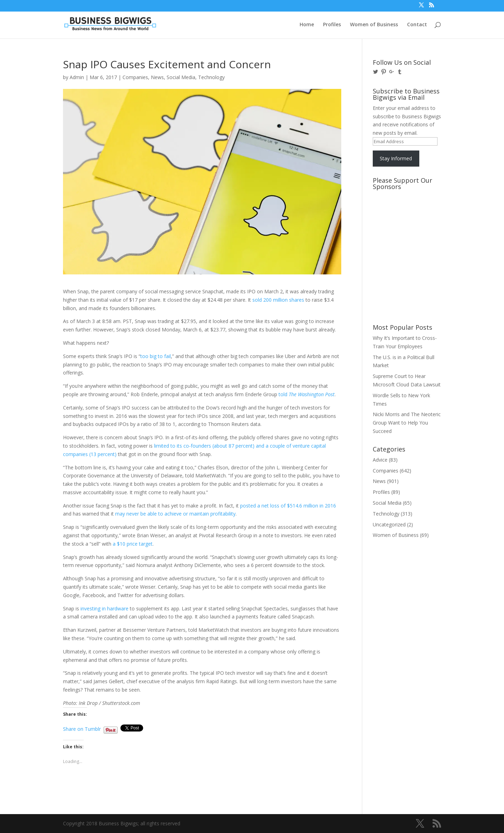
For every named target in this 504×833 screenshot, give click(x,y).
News (157, 77)
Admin (77, 77)
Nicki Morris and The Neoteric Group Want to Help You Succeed (407, 423)
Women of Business (374, 25)
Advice (380, 460)
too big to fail (156, 356)
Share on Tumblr (82, 728)
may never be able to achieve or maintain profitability (175, 514)
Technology (211, 77)
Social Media (181, 77)
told (307, 394)
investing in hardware (104, 608)
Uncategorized (389, 524)
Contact (417, 25)
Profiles (332, 25)
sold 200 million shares (278, 300)
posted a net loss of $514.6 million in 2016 (288, 506)
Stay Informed (396, 158)
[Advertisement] (404, 219)
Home (307, 25)
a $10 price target (133, 544)
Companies (135, 77)
